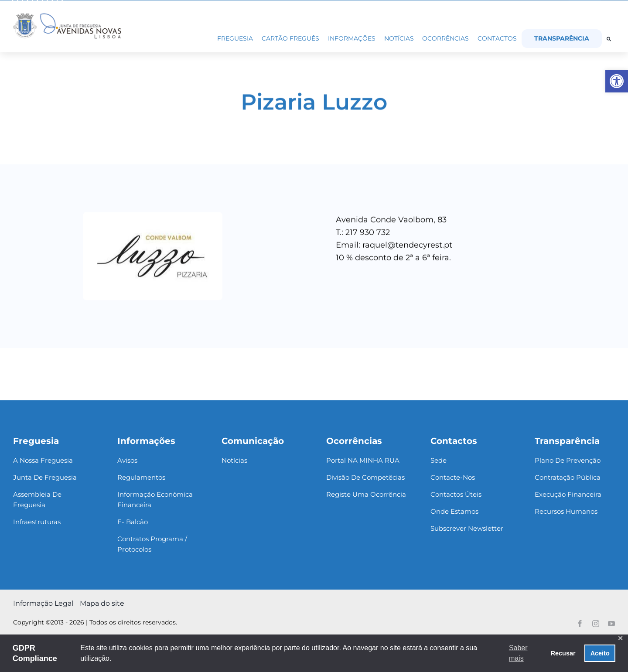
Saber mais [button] (518, 653)
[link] (617, 81)
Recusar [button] (563, 653)
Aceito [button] (600, 653)
